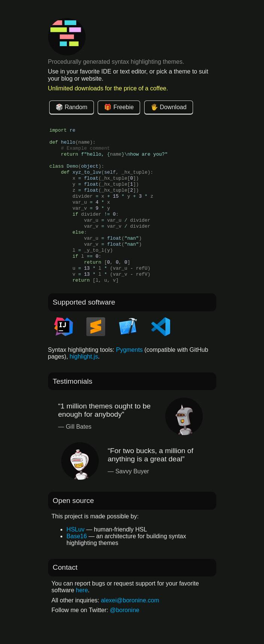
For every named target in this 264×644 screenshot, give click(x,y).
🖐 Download (169, 107)
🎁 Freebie (119, 107)
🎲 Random (72, 107)
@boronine (124, 610)
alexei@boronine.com (130, 600)
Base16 (77, 536)
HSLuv (75, 529)
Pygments (129, 350)
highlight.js (84, 357)
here (82, 590)
